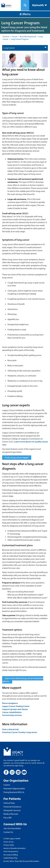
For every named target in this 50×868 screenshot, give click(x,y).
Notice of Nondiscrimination (15, 848)
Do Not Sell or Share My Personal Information (21, 861)
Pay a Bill (7, 818)
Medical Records (11, 814)
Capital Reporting (10, 858)
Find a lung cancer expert (17, 458)
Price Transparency (11, 851)
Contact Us (8, 832)
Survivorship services (12, 715)
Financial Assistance (12, 807)
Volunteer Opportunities (14, 788)
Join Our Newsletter (12, 828)
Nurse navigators (10, 703)
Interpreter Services (12, 810)
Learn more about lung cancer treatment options (23, 680)
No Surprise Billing (11, 855)
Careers (7, 785)
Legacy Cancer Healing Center (16, 706)
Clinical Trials (9, 803)
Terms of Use (9, 842)
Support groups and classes (15, 709)
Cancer (15, 36)
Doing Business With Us (14, 792)
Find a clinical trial (11, 729)
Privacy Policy (9, 845)
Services (6, 36)
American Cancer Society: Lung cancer (20, 732)
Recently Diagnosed (28, 36)
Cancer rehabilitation (12, 712)
